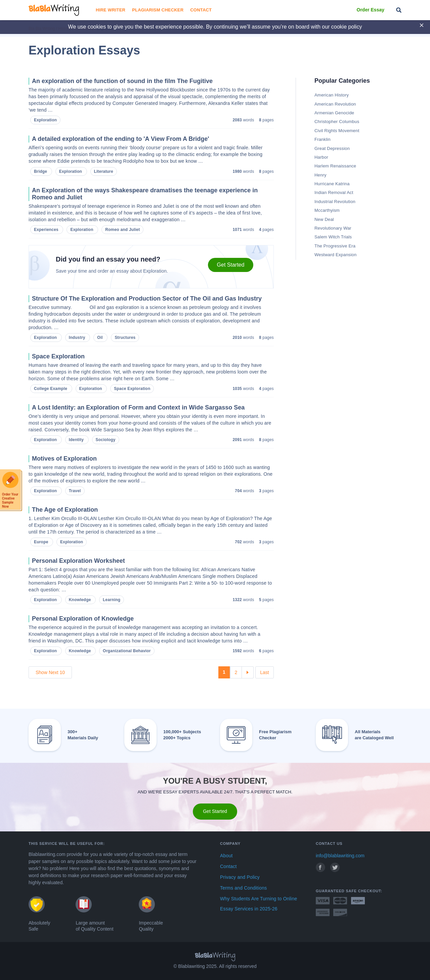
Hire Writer (111, 10)
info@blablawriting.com (340, 856)
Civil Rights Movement (337, 131)
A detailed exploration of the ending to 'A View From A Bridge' (121, 139)
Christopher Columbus (337, 122)
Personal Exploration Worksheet (78, 561)
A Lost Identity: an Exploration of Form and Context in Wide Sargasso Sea (138, 407)
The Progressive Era (335, 246)
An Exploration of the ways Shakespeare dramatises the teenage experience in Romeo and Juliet (145, 194)
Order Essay (371, 10)
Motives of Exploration (64, 459)
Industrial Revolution (335, 202)
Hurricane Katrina (332, 184)
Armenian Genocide (334, 113)
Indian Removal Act (334, 192)
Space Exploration (58, 356)
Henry (320, 175)
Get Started (231, 265)
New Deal (324, 219)
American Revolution (335, 104)
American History (332, 95)
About (226, 856)
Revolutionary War (333, 228)
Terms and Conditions (243, 888)
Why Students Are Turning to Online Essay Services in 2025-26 (259, 904)
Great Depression (332, 148)
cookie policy (347, 27)
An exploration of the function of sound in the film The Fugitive (122, 81)
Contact (201, 10)
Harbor (321, 157)
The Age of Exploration (65, 510)
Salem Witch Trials (333, 237)
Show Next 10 (50, 672)
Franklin (322, 139)
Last (264, 672)
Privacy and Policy (240, 877)
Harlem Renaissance (335, 166)
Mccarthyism (327, 210)
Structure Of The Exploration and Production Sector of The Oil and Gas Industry (147, 299)
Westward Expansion (335, 255)
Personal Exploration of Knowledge (83, 619)
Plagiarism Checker (158, 10)
